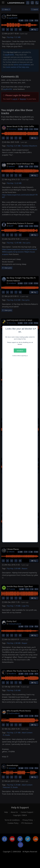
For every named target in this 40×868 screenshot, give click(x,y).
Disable (20, 351)
